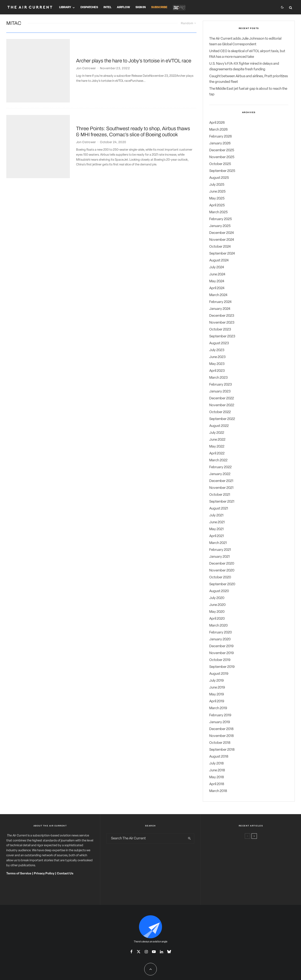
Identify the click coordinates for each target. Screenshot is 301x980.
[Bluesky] (169, 952)
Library (65, 7)
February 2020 (221, 633)
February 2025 (221, 219)
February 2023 (221, 385)
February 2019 (220, 715)
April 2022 (217, 453)
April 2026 (217, 123)
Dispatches (89, 7)
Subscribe (159, 7)
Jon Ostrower (86, 58)
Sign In (141, 7)
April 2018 (217, 784)
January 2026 (220, 143)
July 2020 (217, 598)
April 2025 (217, 205)
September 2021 (222, 502)
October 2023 (220, 330)
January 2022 (220, 474)
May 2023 (217, 364)
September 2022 (222, 419)
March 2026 (218, 130)
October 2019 (220, 660)
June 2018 (217, 770)
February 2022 (220, 467)
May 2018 (217, 777)
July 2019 (216, 681)
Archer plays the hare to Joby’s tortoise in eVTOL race (134, 50)
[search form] (146, 839)
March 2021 (218, 543)
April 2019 (217, 701)
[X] (139, 952)
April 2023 (217, 371)
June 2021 (217, 522)
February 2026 (221, 137)
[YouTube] (154, 952)
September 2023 (222, 336)
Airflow (123, 7)
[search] (189, 839)
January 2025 (220, 226)
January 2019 (220, 722)
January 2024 (220, 309)
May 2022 (217, 447)
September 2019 (222, 667)
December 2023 (222, 316)
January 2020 (220, 639)
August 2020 (219, 591)
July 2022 (217, 433)
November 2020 (222, 571)
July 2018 (216, 764)
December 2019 (221, 646)
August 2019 (219, 674)
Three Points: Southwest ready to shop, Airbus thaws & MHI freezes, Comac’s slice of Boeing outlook (133, 100)
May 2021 (216, 529)
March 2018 (218, 791)
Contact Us (65, 874)
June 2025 (217, 192)
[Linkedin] (161, 952)
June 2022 (217, 440)
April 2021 (217, 536)
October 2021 (220, 495)
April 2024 (217, 288)
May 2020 (217, 612)
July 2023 (217, 350)
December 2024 (222, 233)
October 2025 (220, 164)
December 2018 (221, 729)
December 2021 (221, 481)
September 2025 (222, 171)
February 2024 (220, 302)
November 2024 (222, 240)
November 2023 (222, 323)
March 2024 (218, 295)
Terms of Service (19, 874)
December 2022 (222, 398)
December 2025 (222, 150)
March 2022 (218, 460)
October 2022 (220, 412)
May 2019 (217, 694)
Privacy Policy (44, 874)
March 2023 (218, 378)
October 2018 (220, 743)
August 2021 (219, 509)
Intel (107, 7)
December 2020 (222, 564)
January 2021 (219, 557)
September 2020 (222, 584)
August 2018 (219, 757)
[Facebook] (131, 952)
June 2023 (217, 357)
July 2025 (217, 185)
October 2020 (220, 577)
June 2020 (217, 605)
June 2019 (217, 688)
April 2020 (217, 619)
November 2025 (222, 157)
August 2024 (219, 260)
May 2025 (217, 199)
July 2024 (217, 267)
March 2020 (218, 626)
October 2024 (220, 247)
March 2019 (218, 708)
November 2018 (221, 736)
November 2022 (222, 405)
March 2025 (218, 212)
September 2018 (222, 750)
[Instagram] (146, 952)
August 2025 (219, 178)
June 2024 (217, 274)
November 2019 (221, 653)
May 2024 (217, 281)
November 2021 (221, 488)
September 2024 (222, 254)
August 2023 (219, 343)
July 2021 (216, 515)
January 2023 (220, 392)
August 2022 (219, 426)
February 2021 (220, 550)
